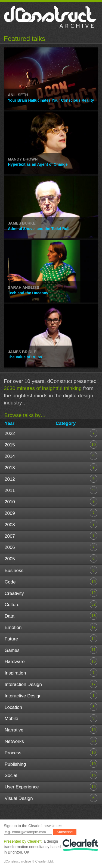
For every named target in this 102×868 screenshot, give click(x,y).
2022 (51, 433)
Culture (51, 604)
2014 (51, 456)
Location (51, 707)
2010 (51, 501)
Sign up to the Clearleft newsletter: (33, 826)
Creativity (51, 593)
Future (51, 638)
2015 (51, 444)
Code (51, 581)
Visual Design (51, 798)
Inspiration (51, 672)
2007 (51, 536)
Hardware (51, 661)
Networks (51, 741)
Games (51, 650)
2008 (51, 524)
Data (51, 616)
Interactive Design (51, 695)
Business (51, 570)
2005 (51, 558)
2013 (51, 467)
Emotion (51, 627)
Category (66, 423)
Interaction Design (51, 684)
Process (51, 752)
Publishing (51, 764)
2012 (51, 479)
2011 (51, 490)
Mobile (51, 718)
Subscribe (65, 832)
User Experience (51, 786)
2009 (51, 513)
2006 (51, 547)
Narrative (51, 729)
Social (51, 775)
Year (10, 423)
